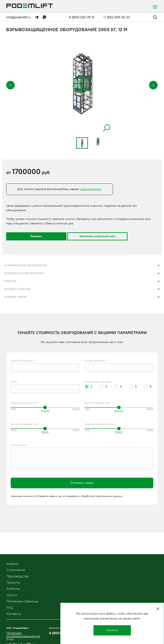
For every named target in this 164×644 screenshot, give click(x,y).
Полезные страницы (22, 601)
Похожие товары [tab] (16, 297)
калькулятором (91, 189)
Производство (18, 576)
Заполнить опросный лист (97, 236)
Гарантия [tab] (10, 281)
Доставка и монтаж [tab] (17, 289)
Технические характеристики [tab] (24, 273)
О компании (16, 570)
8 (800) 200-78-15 (82, 17)
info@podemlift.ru (19, 17)
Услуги (12, 595)
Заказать (36, 236)
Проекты (13, 582)
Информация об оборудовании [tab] (26, 265)
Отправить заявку (82, 483)
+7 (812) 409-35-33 (116, 17)
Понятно (112, 630)
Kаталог (13, 564)
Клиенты (13, 589)
